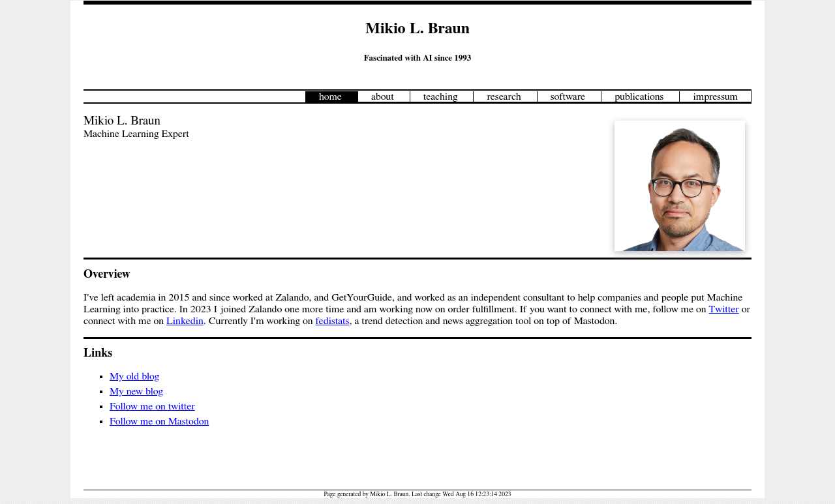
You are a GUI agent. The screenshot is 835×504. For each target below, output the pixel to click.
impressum (715, 96)
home (330, 96)
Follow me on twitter (152, 406)
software (568, 96)
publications (639, 96)
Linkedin (185, 321)
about (383, 96)
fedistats (333, 321)
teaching (441, 96)
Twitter (724, 309)
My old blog (134, 376)
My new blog (136, 391)
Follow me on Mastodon (159, 421)
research (504, 96)
